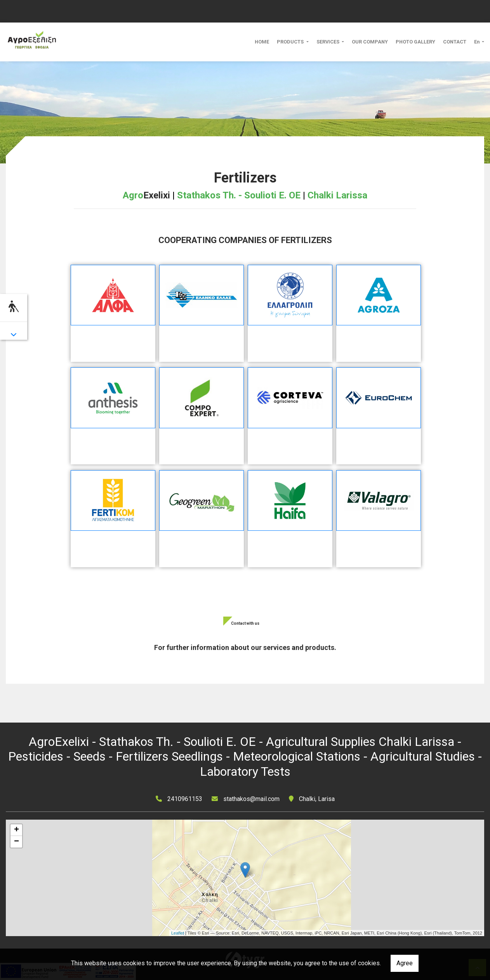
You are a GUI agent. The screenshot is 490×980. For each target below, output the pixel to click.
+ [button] (17, 830)
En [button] (477, 42)
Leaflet (178, 933)
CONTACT (455, 42)
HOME (262, 42)
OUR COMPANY (370, 42)
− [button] (17, 842)
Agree (405, 963)
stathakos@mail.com (251, 799)
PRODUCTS (291, 42)
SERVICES (328, 42)
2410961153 (185, 799)
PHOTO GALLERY (415, 42)
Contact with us (245, 623)
